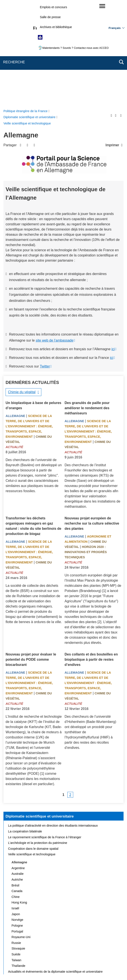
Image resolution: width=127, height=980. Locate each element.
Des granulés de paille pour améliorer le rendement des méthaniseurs (87, 305)
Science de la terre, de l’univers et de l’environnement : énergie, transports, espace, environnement (29, 323)
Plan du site (43, 944)
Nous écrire (64, 944)
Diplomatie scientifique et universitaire (40, 713)
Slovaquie (18, 846)
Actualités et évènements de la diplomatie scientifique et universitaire (55, 869)
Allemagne (15, 313)
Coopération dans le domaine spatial (33, 746)
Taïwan (17, 857)
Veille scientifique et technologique (32, 751)
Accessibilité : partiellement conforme (39, 950)
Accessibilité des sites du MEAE (89, 950)
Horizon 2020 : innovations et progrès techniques (86, 449)
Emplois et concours (53, 7)
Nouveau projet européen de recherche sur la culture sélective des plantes (92, 421)
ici (113, 246)
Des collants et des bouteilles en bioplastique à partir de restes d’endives (91, 557)
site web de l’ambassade (55, 238)
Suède (16, 851)
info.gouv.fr (74, 969)
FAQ (81, 944)
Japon (16, 811)
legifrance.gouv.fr (50, 969)
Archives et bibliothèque (56, 27)
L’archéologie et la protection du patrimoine (38, 740)
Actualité (14, 344)
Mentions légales (101, 944)
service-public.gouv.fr (20, 969)
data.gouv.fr (112, 969)
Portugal (17, 829)
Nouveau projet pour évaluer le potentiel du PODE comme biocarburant (31, 557)
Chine (16, 794)
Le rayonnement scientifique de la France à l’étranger (45, 734)
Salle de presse (50, 17)
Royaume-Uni (21, 834)
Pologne (17, 823)
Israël (15, 805)
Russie (16, 840)
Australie (18, 771)
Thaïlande (19, 863)
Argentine (18, 765)
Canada (17, 788)
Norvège (17, 817)
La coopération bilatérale (25, 729)
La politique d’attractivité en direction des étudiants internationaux (53, 723)
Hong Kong (19, 800)
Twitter (45, 263)
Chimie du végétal (22, 289)
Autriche (17, 777)
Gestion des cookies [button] (63, 955)
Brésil (15, 783)
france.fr (93, 969)
